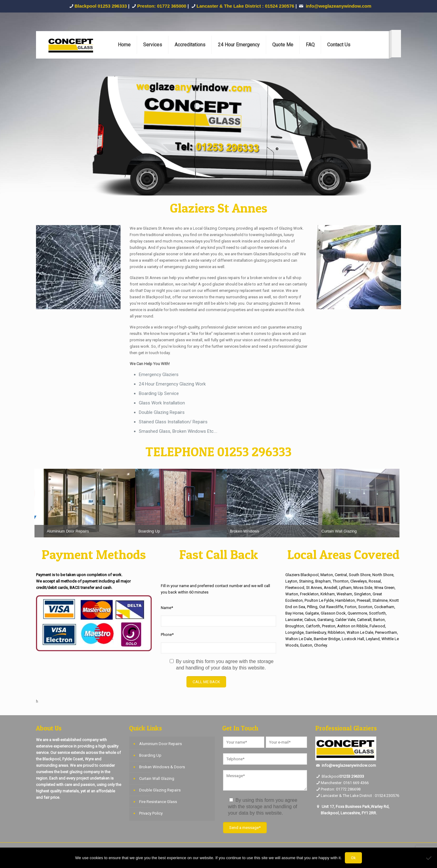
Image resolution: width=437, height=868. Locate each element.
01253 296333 (352, 776)
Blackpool (327, 776)
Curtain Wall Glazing (157, 778)
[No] (429, 858)
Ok (353, 858)
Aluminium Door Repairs (161, 744)
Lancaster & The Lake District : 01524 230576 (245, 6)
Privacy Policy (151, 813)
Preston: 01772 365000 (162, 6)
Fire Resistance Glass (158, 802)
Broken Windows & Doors (162, 767)
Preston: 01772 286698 (341, 789)
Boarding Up (150, 755)
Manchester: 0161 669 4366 (345, 783)
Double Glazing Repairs (160, 790)
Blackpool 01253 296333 (101, 6)
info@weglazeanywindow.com (349, 765)
